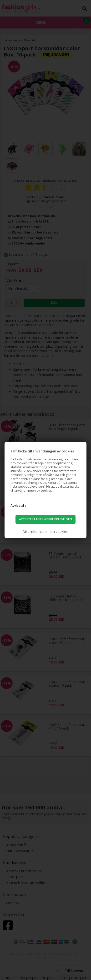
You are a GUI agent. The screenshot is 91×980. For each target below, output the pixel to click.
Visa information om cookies (45, 532)
